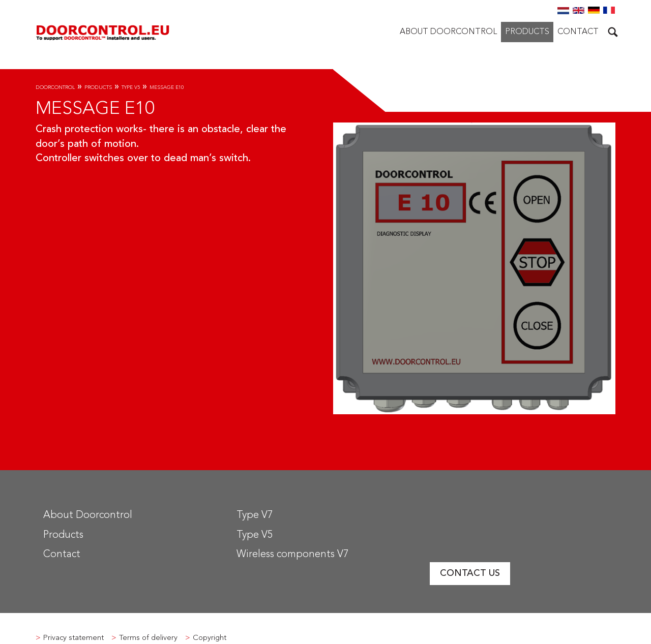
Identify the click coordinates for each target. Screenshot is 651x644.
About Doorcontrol (448, 32)
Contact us (470, 573)
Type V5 (131, 87)
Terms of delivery (148, 638)
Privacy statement (73, 638)
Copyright (210, 638)
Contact (578, 32)
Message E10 (167, 87)
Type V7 (255, 515)
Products (527, 32)
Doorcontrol (55, 87)
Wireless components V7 (292, 555)
